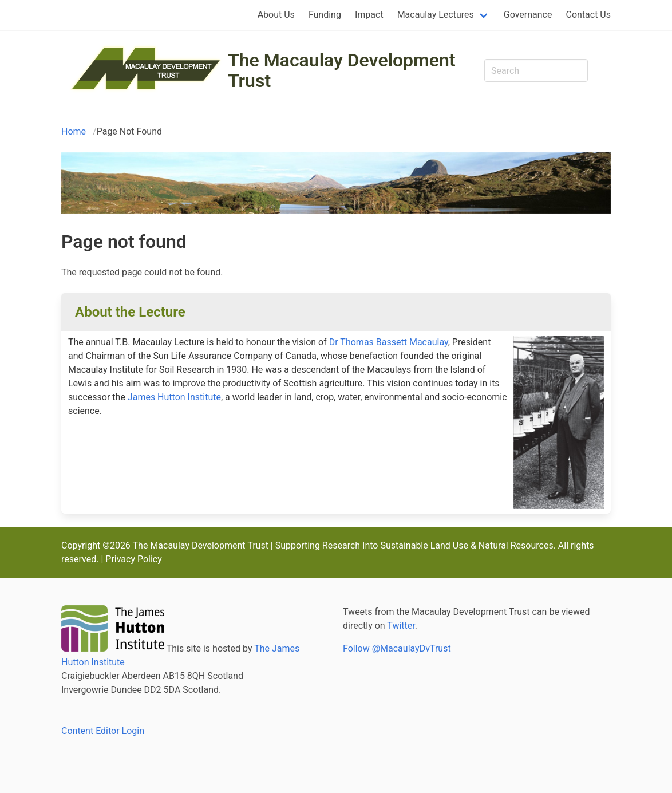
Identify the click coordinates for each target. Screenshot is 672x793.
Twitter (401, 626)
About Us (276, 15)
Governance (528, 15)
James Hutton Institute (174, 397)
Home (74, 131)
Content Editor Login (103, 731)
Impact (369, 15)
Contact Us (588, 15)
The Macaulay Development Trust (342, 70)
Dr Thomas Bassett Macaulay (389, 342)
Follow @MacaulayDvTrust (397, 648)
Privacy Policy (134, 559)
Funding (325, 15)
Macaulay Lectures (436, 15)
